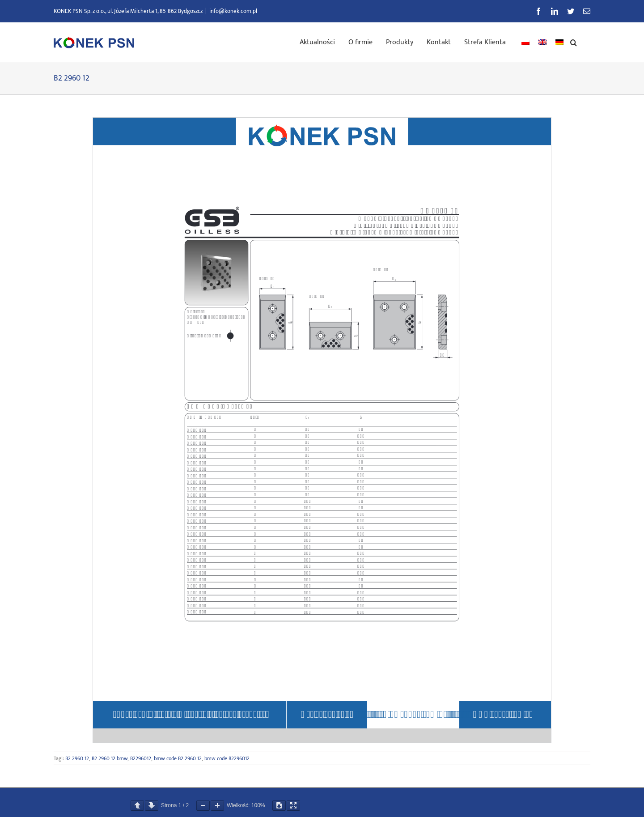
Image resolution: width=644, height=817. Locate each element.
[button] (574, 42)
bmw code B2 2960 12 (178, 758)
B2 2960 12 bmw (110, 758)
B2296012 (141, 758)
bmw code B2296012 (227, 758)
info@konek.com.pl (233, 11)
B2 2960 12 (77, 758)
